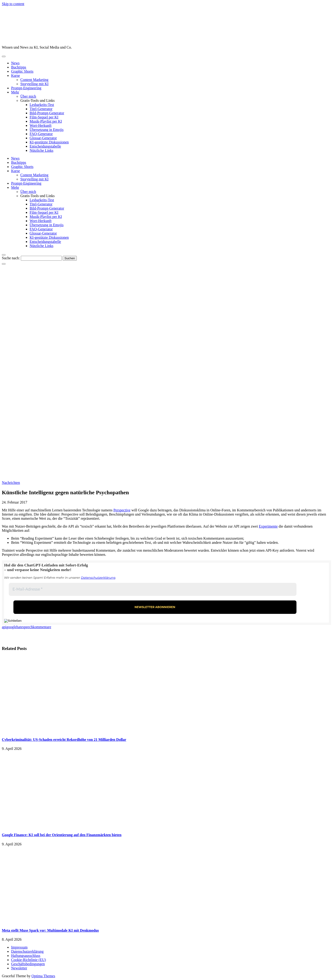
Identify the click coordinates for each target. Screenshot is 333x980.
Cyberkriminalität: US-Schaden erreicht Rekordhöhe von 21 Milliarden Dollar (64, 740)
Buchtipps (19, 67)
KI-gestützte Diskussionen (49, 142)
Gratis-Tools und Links (37, 100)
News (15, 63)
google (12, 627)
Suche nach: (11, 258)
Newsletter (19, 968)
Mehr (15, 92)
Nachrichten (11, 483)
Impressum (19, 947)
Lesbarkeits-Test (42, 105)
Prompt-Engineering (26, 88)
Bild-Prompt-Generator (47, 113)
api (4, 627)
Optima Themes (43, 976)
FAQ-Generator (41, 134)
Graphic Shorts (22, 71)
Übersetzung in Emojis (47, 130)
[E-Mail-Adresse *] (153, 589)
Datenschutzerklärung (98, 578)
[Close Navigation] (4, 264)
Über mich (28, 96)
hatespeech (25, 627)
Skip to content (13, 4)
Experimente (268, 526)
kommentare (42, 627)
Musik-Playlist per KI (46, 121)
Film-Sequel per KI (44, 117)
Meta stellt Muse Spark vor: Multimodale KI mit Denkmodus (50, 930)
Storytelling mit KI (34, 84)
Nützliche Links (42, 150)
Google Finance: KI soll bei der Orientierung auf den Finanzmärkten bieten (62, 835)
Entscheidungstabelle (45, 146)
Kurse (15, 76)
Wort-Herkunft (41, 125)
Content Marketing (34, 80)
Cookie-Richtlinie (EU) (29, 960)
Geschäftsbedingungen (28, 964)
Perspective (122, 510)
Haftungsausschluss (26, 956)
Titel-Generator (41, 109)
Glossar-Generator (43, 138)
